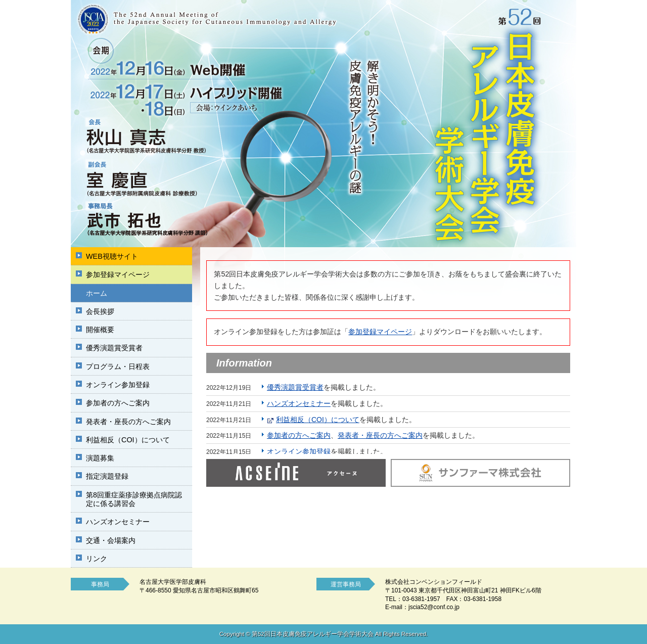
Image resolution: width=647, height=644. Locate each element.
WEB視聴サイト (112, 256)
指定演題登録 (107, 476)
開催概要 (100, 330)
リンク (97, 559)
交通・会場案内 (111, 540)
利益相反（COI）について (128, 440)
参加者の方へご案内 (118, 403)
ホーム (97, 293)
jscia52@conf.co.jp (434, 607)
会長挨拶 (100, 311)
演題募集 (100, 458)
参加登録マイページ (118, 274)
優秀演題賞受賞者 (114, 348)
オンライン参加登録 (118, 385)
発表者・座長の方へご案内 (128, 422)
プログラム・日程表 (118, 366)
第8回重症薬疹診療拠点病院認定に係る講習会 (134, 499)
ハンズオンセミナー (118, 522)
